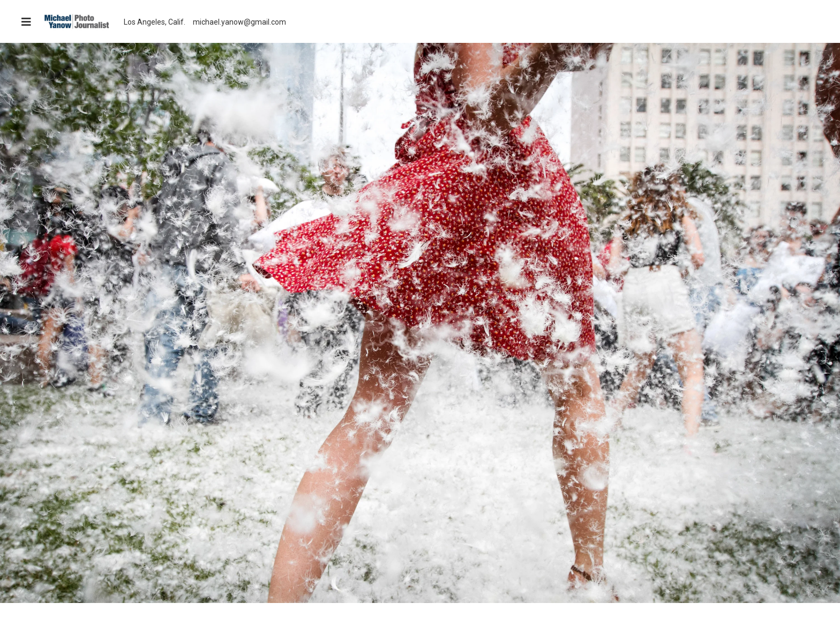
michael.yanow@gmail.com (239, 22)
